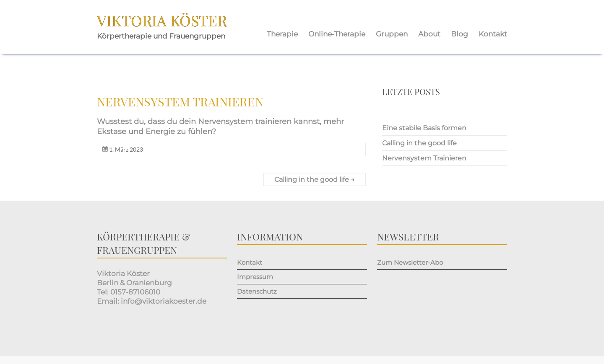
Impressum (255, 277)
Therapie (282, 34)
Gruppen (392, 34)
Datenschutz (257, 291)
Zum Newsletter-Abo (410, 262)
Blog (460, 34)
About (429, 34)
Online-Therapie (337, 34)
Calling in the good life (315, 179)
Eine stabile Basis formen (424, 128)
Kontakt (493, 34)
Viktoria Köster (162, 20)
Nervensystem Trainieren (424, 158)
